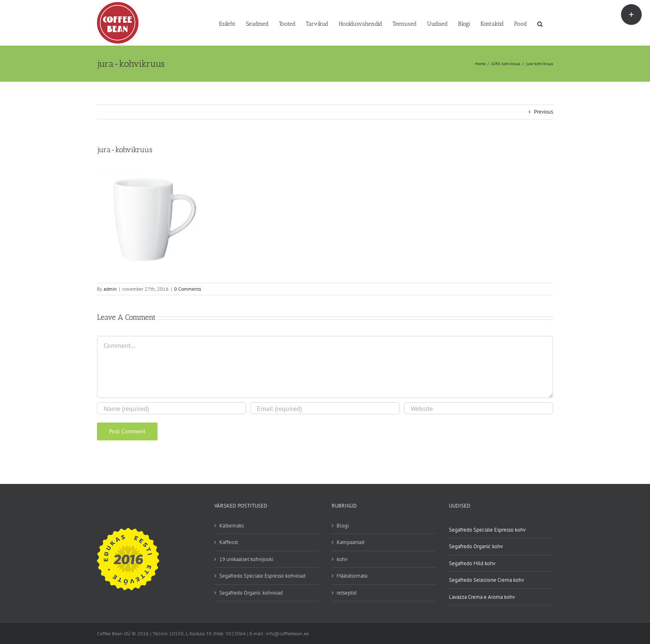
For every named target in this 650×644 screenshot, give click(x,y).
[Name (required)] (171, 408)
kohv (342, 559)
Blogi (343, 526)
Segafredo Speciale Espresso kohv (487, 530)
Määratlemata (352, 576)
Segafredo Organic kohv (476, 546)
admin (110, 289)
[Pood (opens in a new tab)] (520, 23)
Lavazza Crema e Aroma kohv (482, 597)
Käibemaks (232, 526)
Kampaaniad (350, 542)
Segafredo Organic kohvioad (251, 593)
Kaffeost (229, 542)
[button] (540, 23)
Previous (543, 112)
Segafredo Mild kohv (472, 563)
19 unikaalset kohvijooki (246, 559)
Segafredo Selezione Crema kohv (486, 580)
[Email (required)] (325, 408)
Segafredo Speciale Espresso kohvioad (262, 576)
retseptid (347, 593)
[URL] (479, 408)
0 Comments (188, 289)
